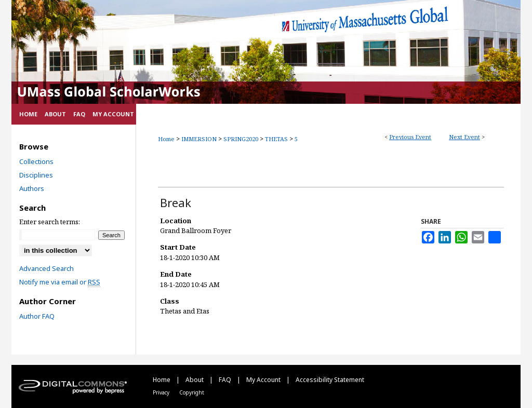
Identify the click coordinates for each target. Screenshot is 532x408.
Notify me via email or (60, 282)
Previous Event (410, 137)
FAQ (226, 380)
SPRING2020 (242, 139)
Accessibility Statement (330, 380)
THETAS (277, 139)
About (195, 380)
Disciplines (36, 175)
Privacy (162, 392)
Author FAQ (37, 316)
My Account (264, 380)
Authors (32, 188)
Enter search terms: (50, 222)
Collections (36, 161)
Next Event (464, 137)
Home (166, 139)
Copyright (192, 392)
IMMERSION (200, 139)
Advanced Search (46, 268)
